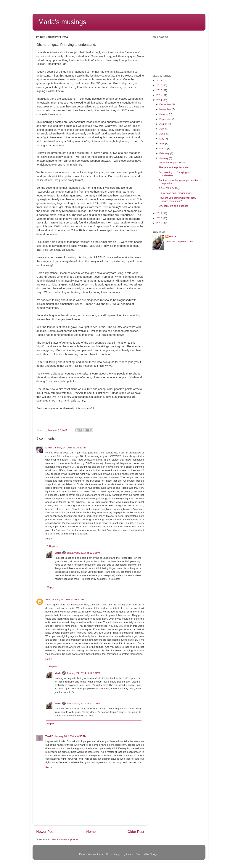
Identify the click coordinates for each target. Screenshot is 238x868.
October (164, 114)
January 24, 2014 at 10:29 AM (70, 448)
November (165, 109)
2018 (160, 81)
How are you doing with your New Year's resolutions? (177, 199)
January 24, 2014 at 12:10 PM (83, 553)
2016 (160, 90)
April (162, 143)
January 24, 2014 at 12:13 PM (83, 673)
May (162, 139)
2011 (160, 223)
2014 (160, 100)
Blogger (154, 854)
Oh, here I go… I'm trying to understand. (174, 174)
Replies (53, 546)
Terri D (49, 736)
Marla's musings (62, 22)
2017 (160, 85)
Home (91, 832)
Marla (58, 553)
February (165, 153)
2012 (160, 218)
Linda (49, 448)
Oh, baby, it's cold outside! (173, 206)
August (164, 124)
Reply (49, 539)
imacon (130, 854)
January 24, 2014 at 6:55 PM (70, 736)
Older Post (136, 832)
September (166, 119)
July (162, 129)
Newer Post (45, 832)
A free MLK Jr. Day (169, 188)
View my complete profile (179, 241)
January (164, 158)
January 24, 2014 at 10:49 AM (68, 600)
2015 (160, 95)
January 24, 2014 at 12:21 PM (83, 703)
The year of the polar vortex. (175, 167)
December (165, 104)
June (162, 134)
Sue (48, 600)
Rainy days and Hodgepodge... (176, 193)
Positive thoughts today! (172, 162)
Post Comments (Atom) (65, 839)
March (163, 149)
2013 (160, 213)
